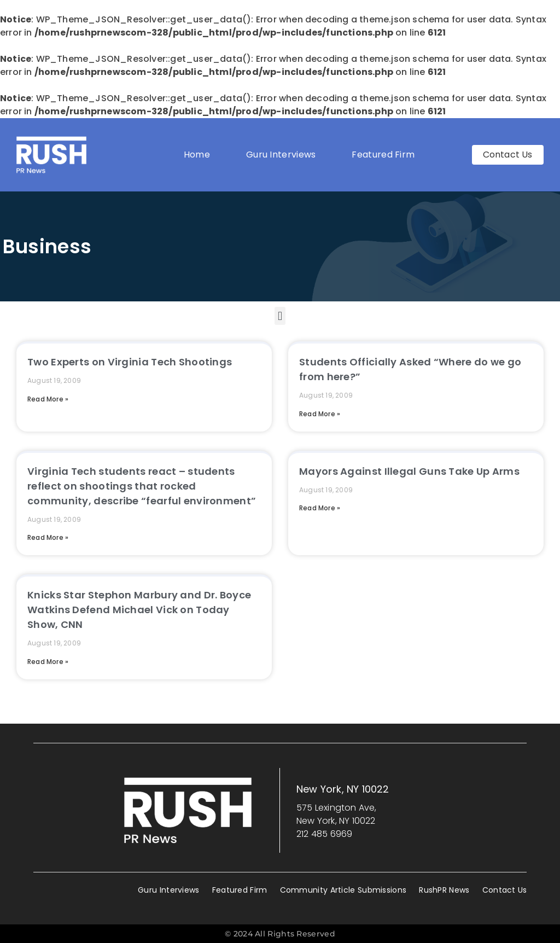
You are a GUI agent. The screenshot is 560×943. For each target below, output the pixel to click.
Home (197, 155)
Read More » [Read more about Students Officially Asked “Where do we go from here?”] (320, 414)
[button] (280, 316)
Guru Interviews (281, 155)
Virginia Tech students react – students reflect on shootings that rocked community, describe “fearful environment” (142, 486)
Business (47, 246)
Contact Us (505, 890)
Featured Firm (386, 155)
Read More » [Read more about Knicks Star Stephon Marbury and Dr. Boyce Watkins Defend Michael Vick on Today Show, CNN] (48, 662)
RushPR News (444, 890)
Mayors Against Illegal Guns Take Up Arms (409, 471)
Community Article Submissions (343, 890)
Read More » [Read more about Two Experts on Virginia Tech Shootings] (48, 399)
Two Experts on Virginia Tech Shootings (130, 362)
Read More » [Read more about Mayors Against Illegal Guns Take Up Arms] (320, 508)
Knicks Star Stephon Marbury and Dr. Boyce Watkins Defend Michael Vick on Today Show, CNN (139, 610)
